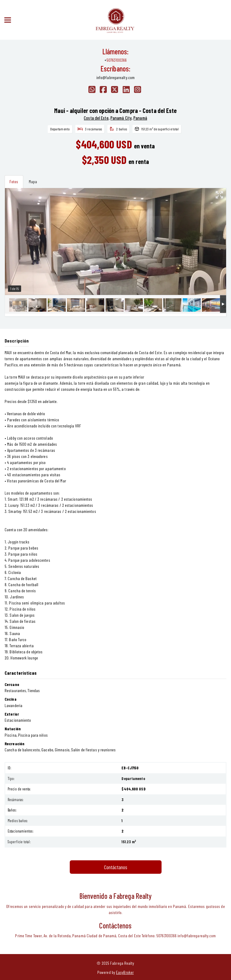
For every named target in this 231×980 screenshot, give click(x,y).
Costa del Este (96, 118)
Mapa (33, 181)
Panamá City (121, 118)
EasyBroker (125, 972)
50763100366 (117, 60)
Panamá (140, 118)
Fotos (14, 181)
